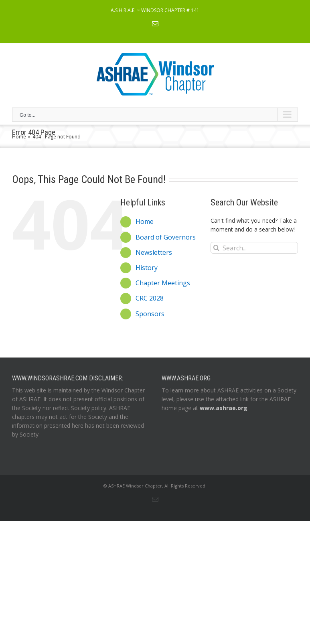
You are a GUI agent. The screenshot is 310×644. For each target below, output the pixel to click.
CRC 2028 (150, 298)
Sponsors (150, 314)
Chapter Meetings (163, 283)
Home (145, 221)
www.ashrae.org (224, 408)
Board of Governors (166, 237)
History (147, 268)
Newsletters (154, 252)
